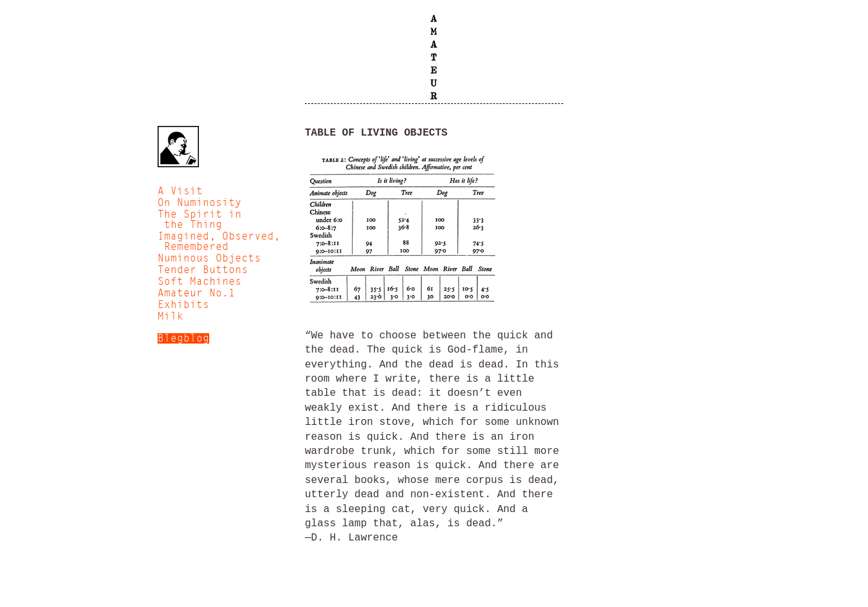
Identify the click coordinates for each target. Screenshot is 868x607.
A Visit (180, 191)
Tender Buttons (203, 270)
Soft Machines (200, 282)
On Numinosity (200, 203)
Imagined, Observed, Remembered (219, 242)
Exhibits (183, 305)
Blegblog (183, 338)
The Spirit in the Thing (200, 220)
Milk (170, 316)
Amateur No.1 (196, 293)
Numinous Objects (209, 258)
